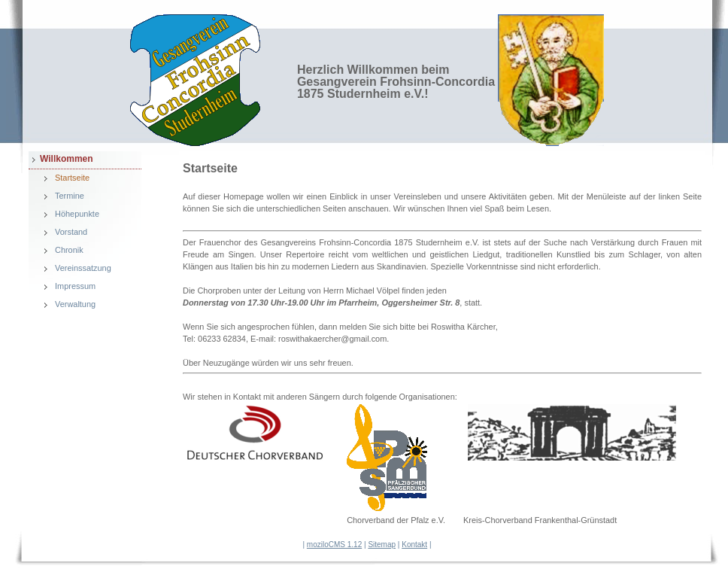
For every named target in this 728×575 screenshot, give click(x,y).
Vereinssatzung (83, 268)
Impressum (75, 286)
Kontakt (414, 545)
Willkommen (67, 159)
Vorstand (71, 232)
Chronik (69, 250)
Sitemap (382, 545)
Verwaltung (75, 304)
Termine (70, 196)
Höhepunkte (77, 214)
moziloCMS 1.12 (334, 545)
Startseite (72, 178)
